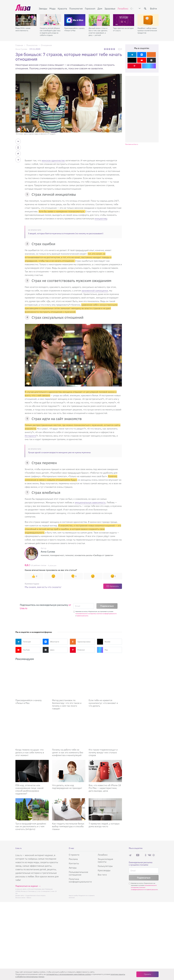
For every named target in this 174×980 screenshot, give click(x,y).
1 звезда (105, 49)
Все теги (102, 852)
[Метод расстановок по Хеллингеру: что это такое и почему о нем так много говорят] (69, 675)
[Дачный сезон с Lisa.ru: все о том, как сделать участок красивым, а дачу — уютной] (99, 20)
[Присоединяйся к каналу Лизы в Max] (32, 675)
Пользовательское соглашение (78, 851)
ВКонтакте (51, 642)
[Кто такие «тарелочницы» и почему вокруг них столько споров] (105, 713)
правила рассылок (82, 616)
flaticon (29, 875)
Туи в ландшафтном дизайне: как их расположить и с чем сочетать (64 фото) (31, 804)
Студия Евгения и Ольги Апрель (36, 873)
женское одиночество (53, 160)
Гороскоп (90, 8)
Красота (62, 8)
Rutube (104, 642)
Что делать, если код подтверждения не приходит (67, 764)
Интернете (30, 436)
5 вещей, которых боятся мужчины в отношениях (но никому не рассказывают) (66, 233)
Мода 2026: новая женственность (23, 29)
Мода (52, 8)
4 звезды (112, 49)
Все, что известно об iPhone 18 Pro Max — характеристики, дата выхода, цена (105, 766)
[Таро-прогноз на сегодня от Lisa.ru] (124, 20)
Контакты (74, 841)
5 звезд (114, 49)
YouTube (23, 650)
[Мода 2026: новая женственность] (26, 20)
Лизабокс (123, 8)
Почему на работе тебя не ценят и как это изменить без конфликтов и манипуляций (68, 730)
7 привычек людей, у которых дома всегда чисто (104, 803)
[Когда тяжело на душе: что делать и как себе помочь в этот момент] (32, 713)
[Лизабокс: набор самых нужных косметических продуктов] (148, 20)
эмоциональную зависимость (90, 502)
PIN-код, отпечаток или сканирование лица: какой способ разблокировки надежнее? (29, 767)
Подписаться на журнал (27, 864)
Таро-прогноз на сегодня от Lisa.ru (123, 29)
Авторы (73, 846)
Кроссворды (104, 848)
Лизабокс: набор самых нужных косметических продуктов (147, 30)
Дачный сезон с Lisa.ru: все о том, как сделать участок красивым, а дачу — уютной (98, 32)
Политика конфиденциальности (80, 858)
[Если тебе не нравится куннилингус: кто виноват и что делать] (105, 675)
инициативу (101, 218)
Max (102, 650)
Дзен (48, 650)
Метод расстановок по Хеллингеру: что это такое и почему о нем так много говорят (67, 693)
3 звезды (110, 49)
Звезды (43, 8)
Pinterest (77, 650)
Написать (114, 586)
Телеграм (23, 642)
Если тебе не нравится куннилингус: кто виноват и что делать (103, 692)
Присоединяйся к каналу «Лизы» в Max (74, 29)
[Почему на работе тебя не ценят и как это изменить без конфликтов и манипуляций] (69, 713)
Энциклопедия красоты (105, 838)
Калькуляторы (105, 844)
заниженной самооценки (95, 291)
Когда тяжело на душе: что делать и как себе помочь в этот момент (30, 730)
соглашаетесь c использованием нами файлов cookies (69, 974)
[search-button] (145, 9)
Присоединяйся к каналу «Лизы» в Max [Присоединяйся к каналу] (29, 691)
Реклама (73, 837)
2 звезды (107, 49)
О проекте (74, 833)
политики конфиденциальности (106, 614)
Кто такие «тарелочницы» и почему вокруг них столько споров (103, 730)
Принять (147, 974)
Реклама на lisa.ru (132, 144)
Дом (100, 8)
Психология (76, 8)
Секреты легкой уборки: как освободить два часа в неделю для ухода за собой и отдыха (50, 32)
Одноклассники (80, 642)
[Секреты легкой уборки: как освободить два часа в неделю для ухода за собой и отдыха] (50, 20)
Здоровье (110, 8)
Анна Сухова (21, 49)
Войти (153, 8)
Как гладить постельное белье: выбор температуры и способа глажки (68, 804)
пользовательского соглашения (86, 614)
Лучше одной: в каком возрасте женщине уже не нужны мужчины (59, 452)
